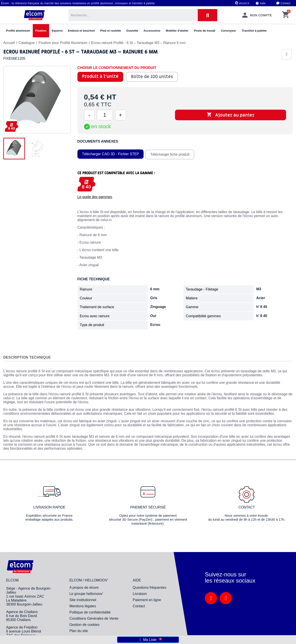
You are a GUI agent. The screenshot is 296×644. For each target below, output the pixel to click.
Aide (263, 3)
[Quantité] (105, 115)
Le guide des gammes (95, 196)
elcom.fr (244, 3)
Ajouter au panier (231, 115)
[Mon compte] (257, 15)
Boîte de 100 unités (152, 77)
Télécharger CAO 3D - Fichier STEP (111, 154)
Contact (285, 3)
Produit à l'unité (100, 76)
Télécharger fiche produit (170, 154)
